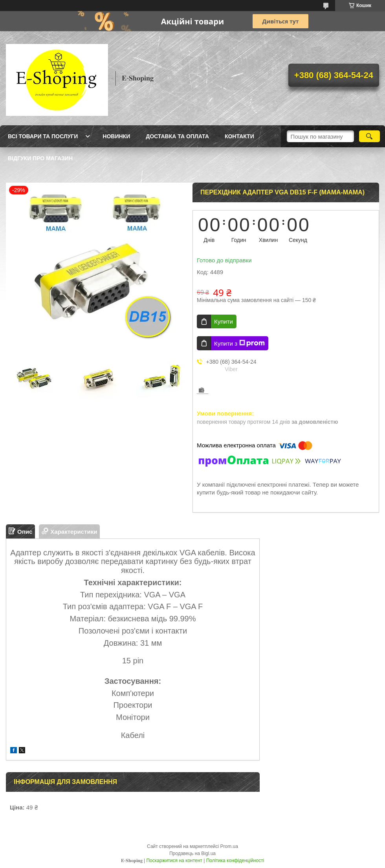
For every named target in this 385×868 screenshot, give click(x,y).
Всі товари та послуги (43, 136)
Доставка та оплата (177, 136)
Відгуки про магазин (40, 158)
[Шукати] (369, 136)
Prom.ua (229, 846)
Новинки (116, 136)
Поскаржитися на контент (174, 861)
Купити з (239, 343)
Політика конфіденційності (235, 861)
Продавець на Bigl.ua (192, 853)
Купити (224, 321)
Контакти (239, 136)
